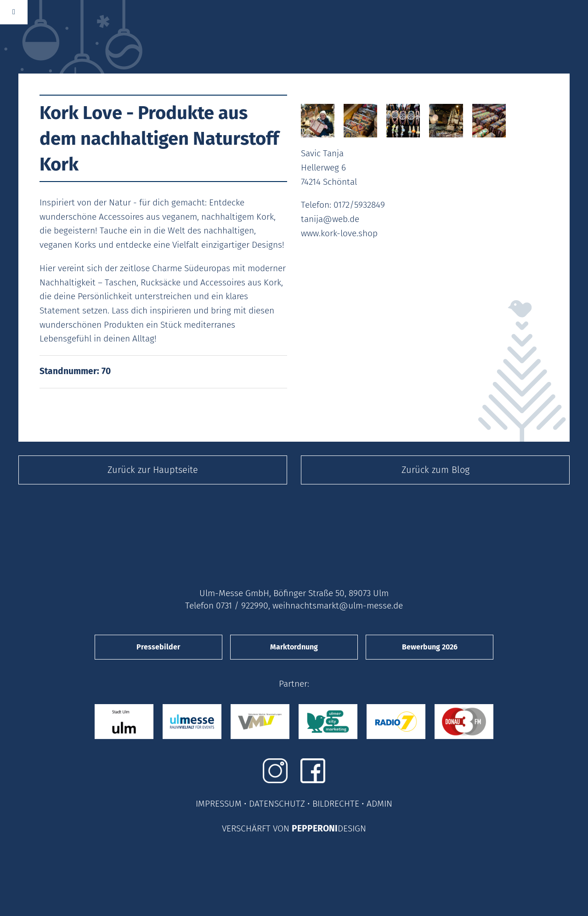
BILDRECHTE (336, 804)
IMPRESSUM (219, 804)
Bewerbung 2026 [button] (430, 647)
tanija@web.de (330, 219)
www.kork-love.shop (339, 233)
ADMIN (379, 804)
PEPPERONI (315, 828)
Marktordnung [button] (294, 647)
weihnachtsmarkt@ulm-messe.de (338, 606)
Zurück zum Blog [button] (435, 470)
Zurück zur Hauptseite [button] (153, 470)
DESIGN (352, 828)
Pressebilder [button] (158, 647)
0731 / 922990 (242, 606)
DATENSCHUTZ (277, 804)
